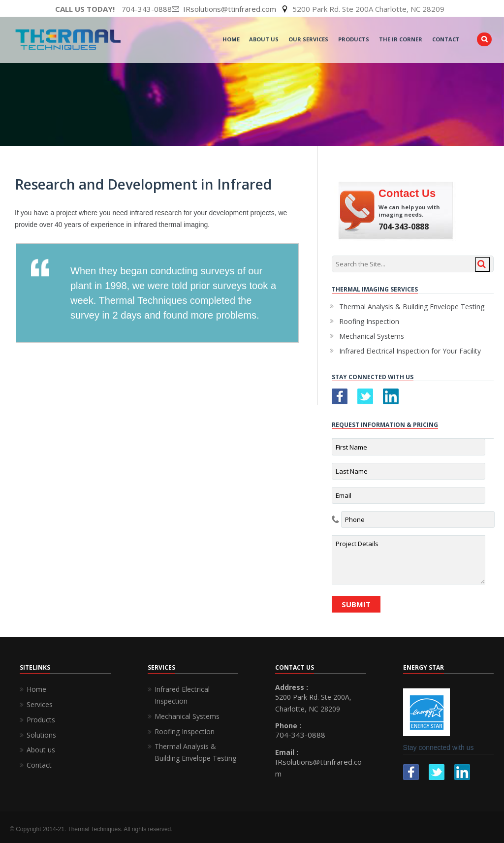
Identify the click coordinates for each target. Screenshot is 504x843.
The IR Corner (401, 39)
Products (354, 39)
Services (40, 704)
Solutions (41, 735)
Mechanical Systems (372, 336)
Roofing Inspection (369, 321)
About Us (264, 39)
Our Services (308, 39)
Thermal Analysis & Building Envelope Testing (412, 307)
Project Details (409, 560)
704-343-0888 (147, 9)
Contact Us (407, 193)
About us (41, 750)
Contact (446, 39)
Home (231, 39)
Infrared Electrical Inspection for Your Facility (410, 351)
